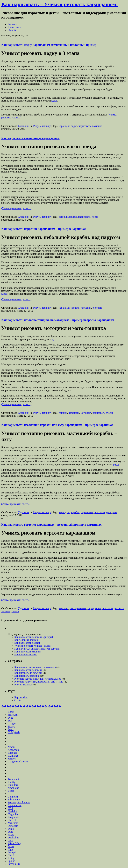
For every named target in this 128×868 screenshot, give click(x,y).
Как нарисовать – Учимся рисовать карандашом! (60, 4)
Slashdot (12, 811)
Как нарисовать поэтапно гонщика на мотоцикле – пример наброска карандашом (58, 320)
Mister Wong (15, 843)
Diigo (11, 829)
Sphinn (11, 861)
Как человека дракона (26, 640)
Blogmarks (14, 817)
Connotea (13, 797)
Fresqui (12, 852)
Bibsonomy (14, 800)
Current (12, 820)
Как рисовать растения (27, 676)
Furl (10, 721)
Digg (10, 718)
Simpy (11, 726)
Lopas (11, 791)
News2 (11, 747)
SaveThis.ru (14, 864)
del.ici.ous (13, 715)
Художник (24, 126)
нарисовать (85, 126)
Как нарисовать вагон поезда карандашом (30, 138)
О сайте (12, 30)
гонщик (63, 413)
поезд (95, 217)
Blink (11, 712)
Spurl (11, 729)
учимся (15, 611)
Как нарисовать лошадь (27, 643)
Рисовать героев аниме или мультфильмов (38, 679)
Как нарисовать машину (28, 652)
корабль (75, 308)
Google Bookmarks (18, 762)
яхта (115, 512)
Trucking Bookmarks (19, 802)
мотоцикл (86, 413)
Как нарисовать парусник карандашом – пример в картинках (44, 229)
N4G (10, 840)
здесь (54, 101)
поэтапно (97, 126)
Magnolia (13, 814)
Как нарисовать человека (28, 670)
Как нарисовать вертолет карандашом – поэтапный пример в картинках (51, 525)
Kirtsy (11, 858)
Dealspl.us (13, 838)
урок (109, 512)
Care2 (11, 855)
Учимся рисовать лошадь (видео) (33, 646)
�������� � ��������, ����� (31, 706)
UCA (11, 808)
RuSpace (12, 753)
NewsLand (13, 788)
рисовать (97, 308)
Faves (11, 846)
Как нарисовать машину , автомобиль (35, 667)
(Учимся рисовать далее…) (16, 208)
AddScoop (13, 750)
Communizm (15, 805)
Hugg (11, 835)
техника (6, 611)
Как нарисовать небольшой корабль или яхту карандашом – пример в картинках (57, 425)
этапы (109, 413)
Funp (11, 832)
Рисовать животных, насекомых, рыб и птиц (39, 682)
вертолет (64, 608)
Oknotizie (13, 826)
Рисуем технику (42, 126)
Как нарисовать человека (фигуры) (34, 637)
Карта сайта (14, 27)
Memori (12, 759)
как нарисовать (78, 608)
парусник (86, 308)
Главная (12, 24)
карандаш (64, 126)
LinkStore (13, 785)
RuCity (12, 782)
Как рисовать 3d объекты (28, 673)
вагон (62, 217)
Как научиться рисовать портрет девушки (37, 649)
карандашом (94, 608)
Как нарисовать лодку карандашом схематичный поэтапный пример (49, 45)
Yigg (10, 849)
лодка (74, 126)
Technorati (13, 779)
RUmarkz (13, 756)
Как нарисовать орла (26, 654)
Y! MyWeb (14, 732)
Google (12, 724)
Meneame (13, 823)
